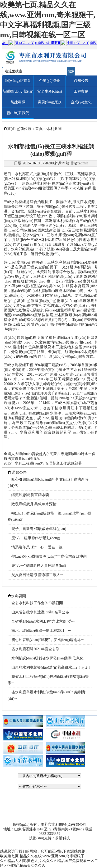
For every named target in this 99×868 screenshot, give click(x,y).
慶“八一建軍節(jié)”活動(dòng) (36, 538)
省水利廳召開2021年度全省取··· (37, 649)
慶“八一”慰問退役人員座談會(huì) (39, 566)
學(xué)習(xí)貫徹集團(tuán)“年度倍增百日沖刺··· (50, 556)
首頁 (39, 129)
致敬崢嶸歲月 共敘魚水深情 (34, 504)
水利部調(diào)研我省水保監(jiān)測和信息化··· (49, 658)
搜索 (71, 71)
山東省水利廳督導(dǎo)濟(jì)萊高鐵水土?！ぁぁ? (51, 667)
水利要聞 (54, 129)
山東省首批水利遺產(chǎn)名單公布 (40, 612)
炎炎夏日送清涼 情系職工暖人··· (37, 575)
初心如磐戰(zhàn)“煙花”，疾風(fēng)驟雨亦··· (48, 640)
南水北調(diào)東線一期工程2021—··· (41, 631)
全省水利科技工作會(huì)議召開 (37, 603)
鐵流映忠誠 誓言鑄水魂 (30, 495)
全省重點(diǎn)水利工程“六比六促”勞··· (43, 621)
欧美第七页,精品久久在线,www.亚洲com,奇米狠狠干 (42, 856)
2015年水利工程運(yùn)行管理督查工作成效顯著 (43, 463)
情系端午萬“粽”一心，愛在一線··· (38, 547)
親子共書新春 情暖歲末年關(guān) (39, 529)
